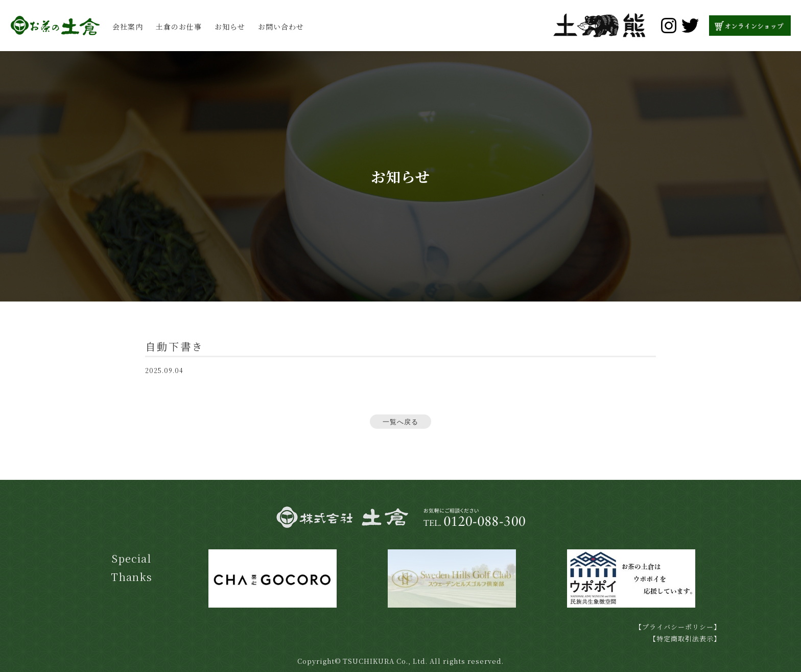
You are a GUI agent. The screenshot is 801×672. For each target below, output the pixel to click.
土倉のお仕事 (179, 27)
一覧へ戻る (400, 422)
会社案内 (128, 27)
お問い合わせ (281, 27)
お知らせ (230, 27)
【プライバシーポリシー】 (678, 627)
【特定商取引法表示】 (685, 639)
